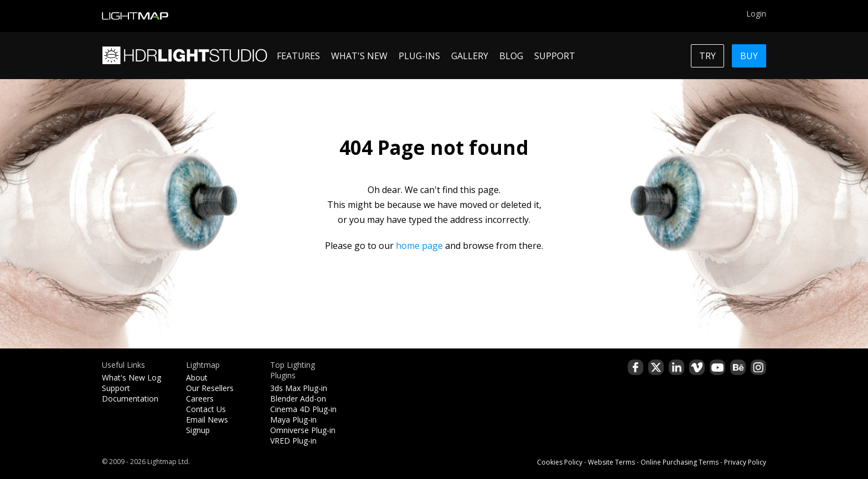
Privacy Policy (745, 462)
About (197, 378)
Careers (200, 399)
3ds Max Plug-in (299, 388)
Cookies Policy (560, 462)
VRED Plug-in (293, 441)
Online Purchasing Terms (680, 462)
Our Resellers (210, 388)
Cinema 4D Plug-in (303, 409)
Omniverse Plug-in (303, 430)
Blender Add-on (298, 399)
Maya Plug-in (293, 420)
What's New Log (131, 378)
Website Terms (611, 462)
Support (116, 388)
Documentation (130, 399)
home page (419, 246)
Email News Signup (207, 425)
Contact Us (206, 409)
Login (756, 14)
